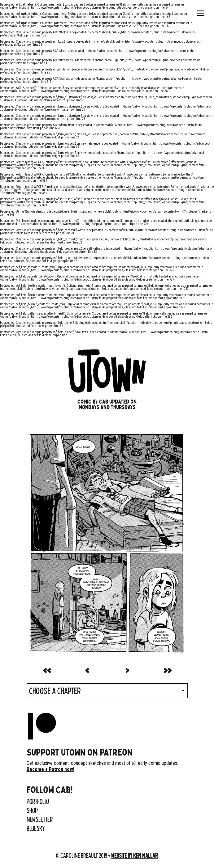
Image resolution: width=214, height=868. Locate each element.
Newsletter (40, 819)
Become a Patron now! (50, 769)
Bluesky (36, 828)
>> (168, 669)
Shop (32, 810)
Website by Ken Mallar (135, 855)
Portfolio (38, 801)
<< (47, 669)
